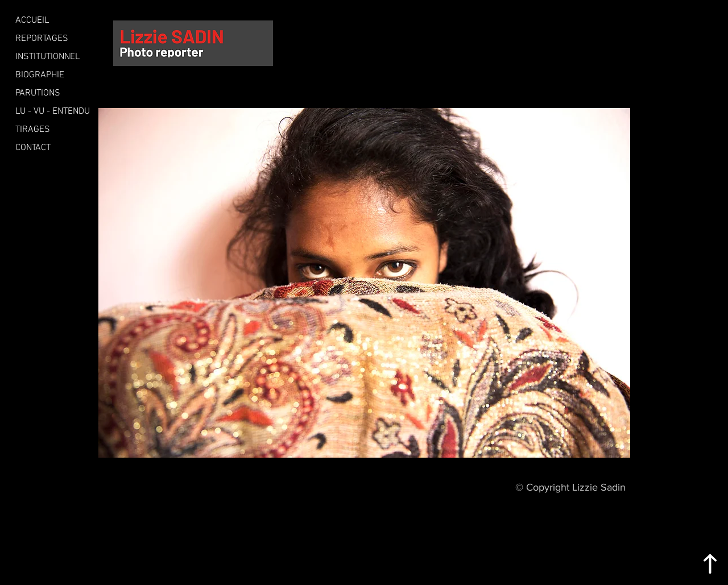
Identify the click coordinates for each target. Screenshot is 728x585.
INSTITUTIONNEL (47, 57)
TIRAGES (33, 130)
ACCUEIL (32, 20)
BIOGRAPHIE (40, 75)
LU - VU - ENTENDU (53, 111)
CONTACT (33, 148)
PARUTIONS (38, 93)
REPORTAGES (42, 39)
